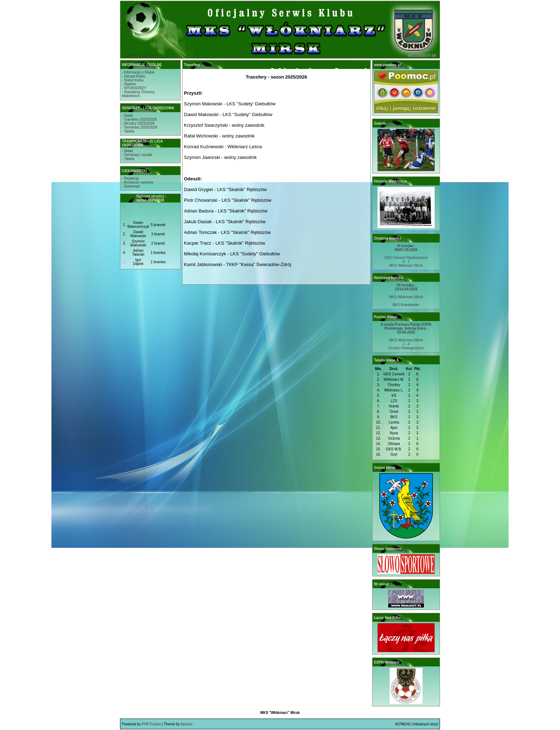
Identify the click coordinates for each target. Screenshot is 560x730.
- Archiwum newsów (137, 182)
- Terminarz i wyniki (137, 155)
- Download (131, 186)
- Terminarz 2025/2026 (140, 127)
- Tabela (128, 131)
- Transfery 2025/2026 (139, 119)
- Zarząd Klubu (134, 76)
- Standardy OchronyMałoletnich (138, 94)
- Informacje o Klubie (138, 72)
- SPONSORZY (134, 88)
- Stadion (129, 84)
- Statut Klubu (133, 80)
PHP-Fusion (151, 724)
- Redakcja (130, 178)
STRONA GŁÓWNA (140, 56)
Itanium (187, 724)
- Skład (127, 116)
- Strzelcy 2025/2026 (138, 123)
